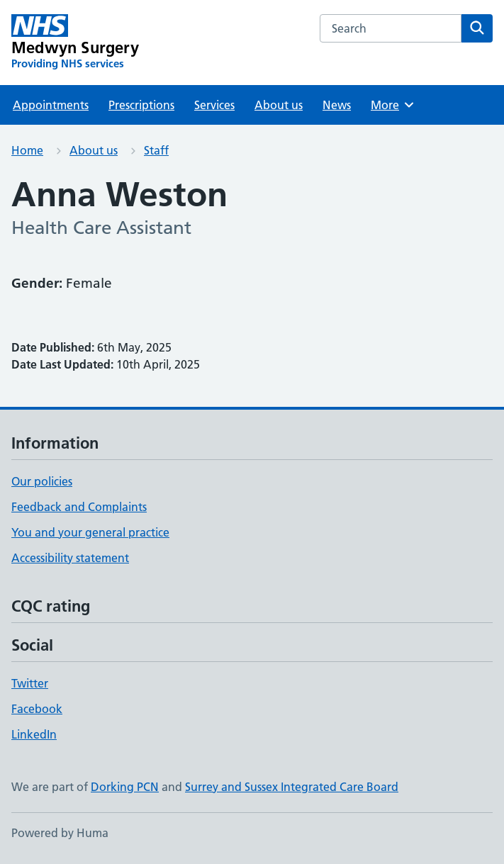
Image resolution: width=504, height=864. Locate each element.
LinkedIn (34, 734)
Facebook (37, 709)
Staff (156, 150)
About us (279, 105)
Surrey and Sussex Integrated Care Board (292, 787)
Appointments (51, 105)
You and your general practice (90, 532)
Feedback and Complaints (79, 507)
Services (214, 105)
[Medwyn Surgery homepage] (75, 43)
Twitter (30, 683)
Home (27, 150)
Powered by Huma (60, 833)
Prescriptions (141, 105)
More (393, 105)
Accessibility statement (70, 558)
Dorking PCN (125, 787)
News (337, 105)
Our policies (42, 481)
